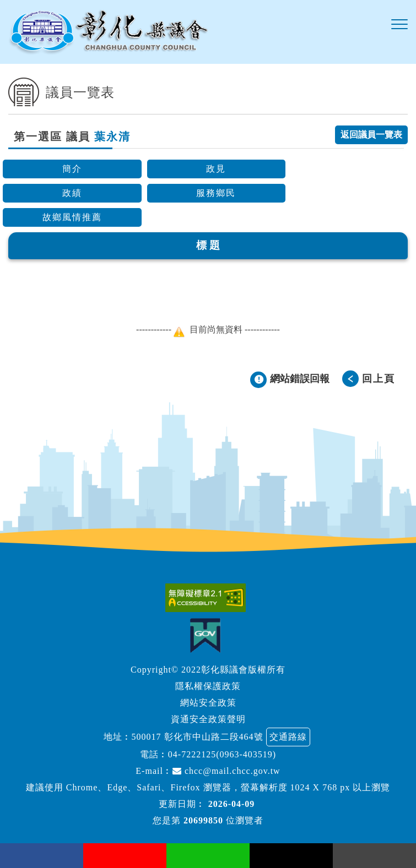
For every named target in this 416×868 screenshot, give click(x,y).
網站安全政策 (208, 703)
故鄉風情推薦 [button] (72, 217)
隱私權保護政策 (208, 686)
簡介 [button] (72, 169)
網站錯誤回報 (300, 379)
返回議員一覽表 (371, 135)
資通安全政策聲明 (208, 719)
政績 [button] (72, 193)
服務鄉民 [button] (216, 193)
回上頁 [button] (379, 379)
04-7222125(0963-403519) (222, 754)
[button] (399, 25)
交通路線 (288, 737)
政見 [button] (216, 169)
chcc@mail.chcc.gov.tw (226, 771)
